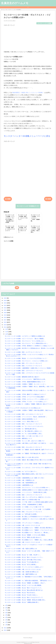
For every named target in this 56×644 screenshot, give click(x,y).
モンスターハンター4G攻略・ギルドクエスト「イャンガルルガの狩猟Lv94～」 (28, 488)
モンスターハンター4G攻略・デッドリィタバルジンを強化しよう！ (24, 567)
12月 (7, 329)
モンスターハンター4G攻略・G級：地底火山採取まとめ (21, 549)
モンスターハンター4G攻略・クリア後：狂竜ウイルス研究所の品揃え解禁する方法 (29, 502)
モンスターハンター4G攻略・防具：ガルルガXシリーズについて (23, 447)
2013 (5, 628)
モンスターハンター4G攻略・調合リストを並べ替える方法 (22, 457)
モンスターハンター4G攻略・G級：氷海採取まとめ (20, 480)
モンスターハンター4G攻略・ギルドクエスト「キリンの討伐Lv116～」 (25, 341)
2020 (5, 313)
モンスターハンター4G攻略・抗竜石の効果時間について (21, 419)
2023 (5, 305)
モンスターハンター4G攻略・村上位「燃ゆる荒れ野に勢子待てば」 (24, 590)
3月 (6, 620)
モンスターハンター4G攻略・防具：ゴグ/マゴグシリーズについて (24, 371)
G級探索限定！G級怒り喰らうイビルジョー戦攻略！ (28, 93)
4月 (6, 617)
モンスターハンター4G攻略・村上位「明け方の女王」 (20, 593)
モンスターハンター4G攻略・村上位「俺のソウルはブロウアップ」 (24, 597)
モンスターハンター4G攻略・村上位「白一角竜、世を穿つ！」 (23, 555)
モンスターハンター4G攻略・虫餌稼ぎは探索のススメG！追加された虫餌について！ (29, 490)
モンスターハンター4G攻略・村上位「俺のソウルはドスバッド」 (24, 588)
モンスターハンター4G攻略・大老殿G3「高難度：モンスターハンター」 (26, 384)
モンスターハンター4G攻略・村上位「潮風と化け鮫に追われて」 (24, 537)
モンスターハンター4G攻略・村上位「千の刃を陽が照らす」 (22, 562)
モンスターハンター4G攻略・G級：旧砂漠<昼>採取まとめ (22, 572)
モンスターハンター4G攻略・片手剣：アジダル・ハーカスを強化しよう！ (26, 402)
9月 (6, 605)
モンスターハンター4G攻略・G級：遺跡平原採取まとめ (21, 574)
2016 (5, 322)
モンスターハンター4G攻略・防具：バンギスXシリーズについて (23, 366)
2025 (5, 300)
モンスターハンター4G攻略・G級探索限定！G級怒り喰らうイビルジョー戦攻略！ (28, 368)
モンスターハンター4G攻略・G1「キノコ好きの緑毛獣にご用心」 (24, 434)
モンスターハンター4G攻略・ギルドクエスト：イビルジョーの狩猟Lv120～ (27, 361)
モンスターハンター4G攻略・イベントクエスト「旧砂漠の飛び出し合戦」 (26, 492)
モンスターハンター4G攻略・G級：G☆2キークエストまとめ (22, 542)
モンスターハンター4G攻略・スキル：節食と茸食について (22, 421)
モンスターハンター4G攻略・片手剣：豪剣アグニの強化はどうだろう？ (25, 394)
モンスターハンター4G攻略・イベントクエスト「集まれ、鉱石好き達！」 (26, 417)
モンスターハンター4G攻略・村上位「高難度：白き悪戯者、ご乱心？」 (25, 583)
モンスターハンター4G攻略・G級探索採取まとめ (19, 485)
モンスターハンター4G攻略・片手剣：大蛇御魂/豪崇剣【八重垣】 (24, 504)
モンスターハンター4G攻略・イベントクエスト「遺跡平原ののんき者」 (25, 379)
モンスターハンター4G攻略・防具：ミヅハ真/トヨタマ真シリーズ (24, 436)
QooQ (31, 643)
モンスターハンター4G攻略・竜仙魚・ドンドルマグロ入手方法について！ (26, 358)
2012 (5, 630)
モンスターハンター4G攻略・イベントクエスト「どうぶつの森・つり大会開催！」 (29, 509)
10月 (7, 334)
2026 (5, 298)
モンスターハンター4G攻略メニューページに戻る (27, 136)
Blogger (31, 638)
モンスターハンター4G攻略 (44, 23)
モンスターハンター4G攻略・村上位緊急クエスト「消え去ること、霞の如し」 (27, 533)
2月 (6, 622)
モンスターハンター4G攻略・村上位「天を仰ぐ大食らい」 (22, 595)
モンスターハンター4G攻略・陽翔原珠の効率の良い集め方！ (22, 377)
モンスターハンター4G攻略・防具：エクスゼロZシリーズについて (24, 414)
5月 (6, 615)
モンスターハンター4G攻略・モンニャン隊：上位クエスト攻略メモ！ (25, 441)
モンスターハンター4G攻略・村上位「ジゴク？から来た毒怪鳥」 (24, 585)
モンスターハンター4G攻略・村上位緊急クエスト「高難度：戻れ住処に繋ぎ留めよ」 (29, 528)
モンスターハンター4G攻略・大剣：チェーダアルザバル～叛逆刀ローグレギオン (28, 497)
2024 (5, 303)
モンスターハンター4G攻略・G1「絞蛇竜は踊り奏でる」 (21, 429)
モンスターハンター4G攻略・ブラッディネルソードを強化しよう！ (24, 523)
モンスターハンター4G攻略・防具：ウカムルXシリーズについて (23, 512)
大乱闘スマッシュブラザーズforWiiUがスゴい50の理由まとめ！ (23, 408)
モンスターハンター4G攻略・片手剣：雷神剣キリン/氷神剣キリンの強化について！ (29, 346)
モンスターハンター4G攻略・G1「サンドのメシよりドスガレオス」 (24, 426)
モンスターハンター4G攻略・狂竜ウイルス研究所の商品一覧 (22, 500)
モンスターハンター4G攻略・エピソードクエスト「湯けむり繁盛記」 (25, 339)
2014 (5, 327)
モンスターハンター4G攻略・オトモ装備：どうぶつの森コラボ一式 (24, 507)
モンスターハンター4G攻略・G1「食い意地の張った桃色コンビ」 (24, 431)
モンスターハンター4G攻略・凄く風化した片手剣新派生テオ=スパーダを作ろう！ (28, 517)
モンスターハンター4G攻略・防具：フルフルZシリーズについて (23, 424)
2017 (5, 320)
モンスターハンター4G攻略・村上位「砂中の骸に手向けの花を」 (24, 560)
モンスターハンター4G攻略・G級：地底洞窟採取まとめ (21, 483)
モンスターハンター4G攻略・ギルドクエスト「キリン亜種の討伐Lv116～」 (27, 343)
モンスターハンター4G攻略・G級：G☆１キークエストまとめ (23, 569)
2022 (5, 308)
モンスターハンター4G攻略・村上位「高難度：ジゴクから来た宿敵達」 (25, 535)
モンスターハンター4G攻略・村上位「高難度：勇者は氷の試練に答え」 (25, 600)
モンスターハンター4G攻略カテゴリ (28, 206)
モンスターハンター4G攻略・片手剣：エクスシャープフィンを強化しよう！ (27, 399)
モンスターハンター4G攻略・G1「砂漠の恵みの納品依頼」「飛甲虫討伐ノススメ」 (29, 581)
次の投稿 (8, 199)
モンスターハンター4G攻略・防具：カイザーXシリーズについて (23, 352)
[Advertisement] (28, 38)
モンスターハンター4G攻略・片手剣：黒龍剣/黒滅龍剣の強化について (25, 382)
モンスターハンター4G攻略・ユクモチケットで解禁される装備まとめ (25, 336)
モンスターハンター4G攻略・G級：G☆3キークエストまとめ (22, 525)
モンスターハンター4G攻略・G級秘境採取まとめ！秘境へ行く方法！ (25, 478)
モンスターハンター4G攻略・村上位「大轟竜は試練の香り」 (22, 602)
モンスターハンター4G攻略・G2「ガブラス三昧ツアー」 (21, 472)
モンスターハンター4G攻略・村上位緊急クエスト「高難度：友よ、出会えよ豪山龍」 (29, 540)
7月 (6, 610)
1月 (6, 625)
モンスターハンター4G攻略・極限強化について (18, 438)
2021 (5, 310)
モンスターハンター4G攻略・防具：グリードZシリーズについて (23, 363)
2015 (5, 325)
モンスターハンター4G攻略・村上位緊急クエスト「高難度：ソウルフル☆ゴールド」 (29, 530)
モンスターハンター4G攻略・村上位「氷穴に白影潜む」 (21, 565)
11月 (7, 332)
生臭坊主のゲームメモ (15, 3)
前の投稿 (48, 199)
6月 (6, 613)
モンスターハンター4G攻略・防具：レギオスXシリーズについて (23, 495)
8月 (6, 608)
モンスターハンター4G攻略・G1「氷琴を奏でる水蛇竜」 (21, 514)
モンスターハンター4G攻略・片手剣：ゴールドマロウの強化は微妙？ (25, 397)
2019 (5, 315)
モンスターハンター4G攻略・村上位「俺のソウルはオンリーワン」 (24, 557)
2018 (5, 317)
